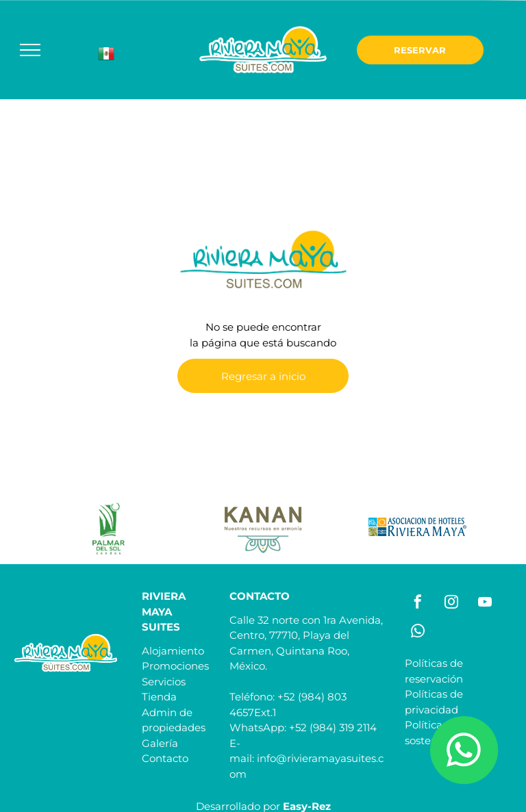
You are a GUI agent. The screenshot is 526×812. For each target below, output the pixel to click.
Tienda (159, 697)
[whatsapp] (418, 633)
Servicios (164, 682)
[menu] (30, 50)
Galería (160, 743)
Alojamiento (173, 651)
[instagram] (451, 604)
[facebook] (418, 604)
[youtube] (485, 604)
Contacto (165, 758)
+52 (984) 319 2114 (333, 727)
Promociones (175, 666)
